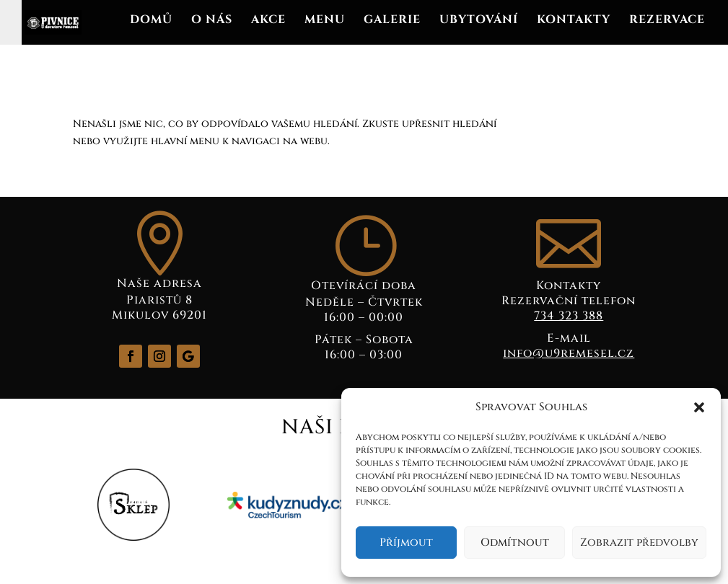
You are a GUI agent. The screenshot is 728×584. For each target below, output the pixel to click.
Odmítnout (515, 543)
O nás (212, 21)
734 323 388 (569, 316)
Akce (268, 21)
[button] (699, 407)
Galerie (392, 21)
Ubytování (479, 21)
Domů (151, 21)
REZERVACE (667, 21)
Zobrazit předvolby (639, 543)
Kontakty (574, 21)
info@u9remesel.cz (569, 353)
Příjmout (406, 543)
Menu (325, 21)
